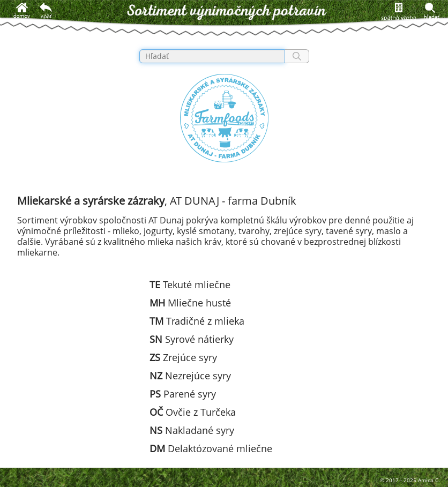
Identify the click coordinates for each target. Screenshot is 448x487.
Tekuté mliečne (190, 284)
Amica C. (429, 480)
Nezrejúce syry (190, 376)
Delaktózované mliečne (211, 448)
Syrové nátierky (192, 339)
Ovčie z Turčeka (193, 412)
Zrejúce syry (183, 357)
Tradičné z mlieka (197, 321)
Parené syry (183, 394)
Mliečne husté (190, 303)
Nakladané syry (192, 430)
